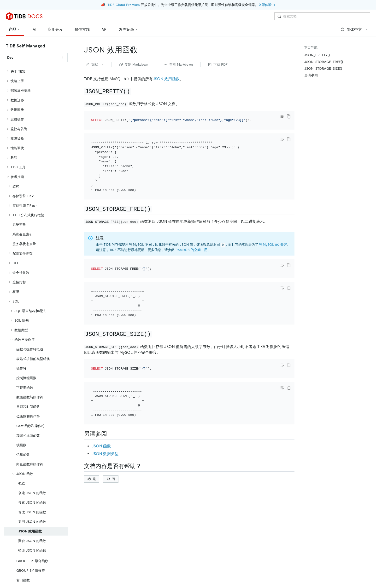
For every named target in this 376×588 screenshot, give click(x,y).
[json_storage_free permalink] (156, 209)
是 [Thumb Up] (92, 479)
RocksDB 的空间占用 (191, 250)
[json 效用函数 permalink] (141, 50)
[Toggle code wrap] (282, 116)
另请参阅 (311, 75)
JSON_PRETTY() (317, 55)
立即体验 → (267, 5)
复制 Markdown (134, 64)
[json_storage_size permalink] (156, 334)
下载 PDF (218, 64)
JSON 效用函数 (166, 79)
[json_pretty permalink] (135, 91)
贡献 (95, 64)
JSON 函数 (101, 446)
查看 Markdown (178, 64)
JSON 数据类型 (105, 454)
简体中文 (354, 30)
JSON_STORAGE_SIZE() (323, 69)
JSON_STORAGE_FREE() (324, 62)
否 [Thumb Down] (111, 479)
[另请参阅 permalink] (111, 434)
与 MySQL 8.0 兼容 (273, 245)
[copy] (289, 116)
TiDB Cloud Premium (124, 5)
